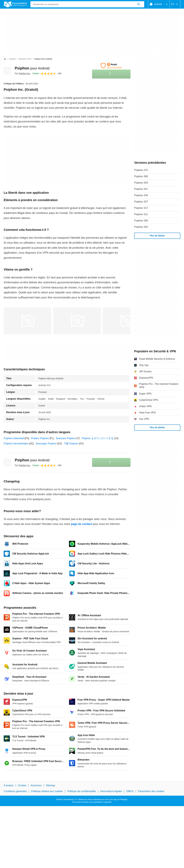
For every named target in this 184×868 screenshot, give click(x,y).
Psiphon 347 (141, 189)
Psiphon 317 (141, 208)
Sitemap (50, 785)
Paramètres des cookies (151, 791)
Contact (22, 785)
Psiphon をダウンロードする (98, 438)
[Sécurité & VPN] (25, 59)
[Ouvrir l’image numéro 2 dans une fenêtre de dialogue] (127, 321)
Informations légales (111, 791)
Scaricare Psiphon (66, 438)
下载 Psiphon (71, 444)
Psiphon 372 (141, 170)
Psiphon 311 (141, 214)
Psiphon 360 (141, 176)
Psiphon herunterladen (16, 444)
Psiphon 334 (141, 195)
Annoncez (36, 785)
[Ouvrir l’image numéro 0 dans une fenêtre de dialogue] (28, 321)
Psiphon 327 (141, 202)
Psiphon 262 (141, 227)
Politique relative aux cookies (47, 791)
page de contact (81, 524)
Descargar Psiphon (46, 444)
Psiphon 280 (141, 221)
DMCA (130, 791)
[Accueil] (5, 59)
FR (175, 4)
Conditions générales (15, 791)
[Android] (12, 59)
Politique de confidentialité (81, 791)
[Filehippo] (15, 4)
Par (23, 73)
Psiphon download (14, 438)
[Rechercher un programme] (139, 4)
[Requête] (87, 4)
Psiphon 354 (141, 183)
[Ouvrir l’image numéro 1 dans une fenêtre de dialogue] (77, 321)
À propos (9, 785)
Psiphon (32, 68)
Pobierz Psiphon (40, 438)
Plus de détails (157, 236)
